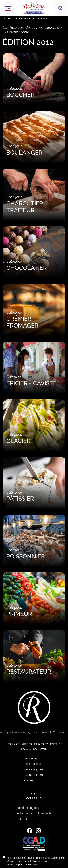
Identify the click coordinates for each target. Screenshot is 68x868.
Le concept (31, 758)
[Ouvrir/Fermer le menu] (8, 8)
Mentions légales (28, 808)
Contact (22, 819)
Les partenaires (34, 775)
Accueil (7, 19)
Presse (28, 780)
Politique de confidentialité (34, 813)
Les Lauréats (22, 19)
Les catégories (34, 769)
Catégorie (34, 92)
